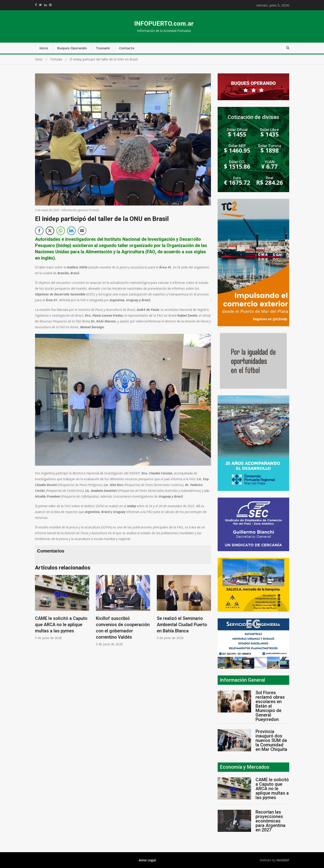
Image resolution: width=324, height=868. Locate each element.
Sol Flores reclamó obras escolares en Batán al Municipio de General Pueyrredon (270, 706)
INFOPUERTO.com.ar (164, 24)
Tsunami (103, 48)
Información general (75, 210)
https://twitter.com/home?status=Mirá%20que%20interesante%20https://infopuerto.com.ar (40, 5)
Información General (242, 680)
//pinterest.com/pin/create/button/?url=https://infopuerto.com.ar (50, 5)
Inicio (44, 48)
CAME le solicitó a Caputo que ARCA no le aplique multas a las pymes (61, 625)
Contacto (127, 48)
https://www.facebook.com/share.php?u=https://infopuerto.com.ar (36, 5)
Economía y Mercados (245, 767)
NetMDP (283, 860)
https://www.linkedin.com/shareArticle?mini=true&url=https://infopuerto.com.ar (45, 5)
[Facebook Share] (39, 231)
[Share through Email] (82, 231)
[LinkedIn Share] (71, 231)
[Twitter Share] (50, 231)
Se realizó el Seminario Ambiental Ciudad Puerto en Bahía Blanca (182, 625)
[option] (62, 607)
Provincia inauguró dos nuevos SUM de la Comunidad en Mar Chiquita (271, 740)
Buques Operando (72, 48)
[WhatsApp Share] (61, 231)
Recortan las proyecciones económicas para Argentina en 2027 (270, 821)
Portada (94, 210)
